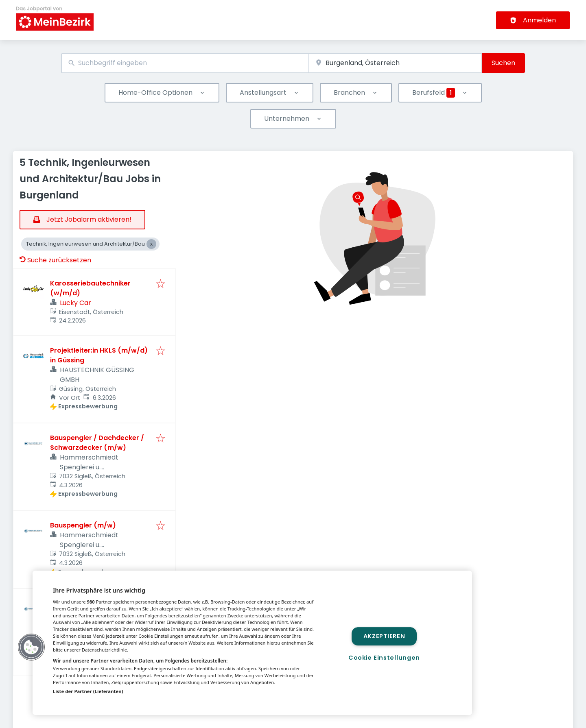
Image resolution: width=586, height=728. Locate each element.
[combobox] (185, 63)
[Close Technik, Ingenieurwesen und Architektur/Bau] (151, 244)
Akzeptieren (384, 636)
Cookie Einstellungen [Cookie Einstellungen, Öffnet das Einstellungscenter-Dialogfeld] (384, 658)
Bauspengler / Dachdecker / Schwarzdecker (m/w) (97, 443)
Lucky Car (75, 303)
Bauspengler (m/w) (83, 525)
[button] (31, 647)
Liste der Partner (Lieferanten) (88, 691)
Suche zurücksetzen (55, 260)
